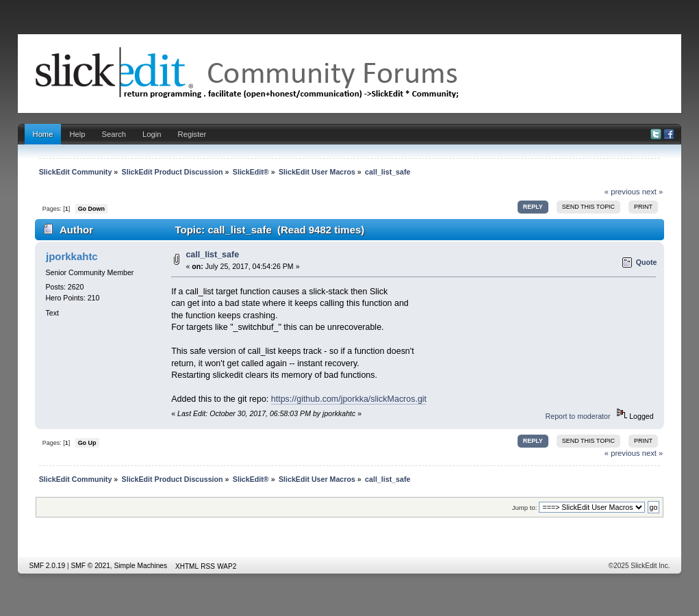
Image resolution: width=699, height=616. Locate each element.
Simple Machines (141, 566)
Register (192, 134)
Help (77, 134)
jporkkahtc (72, 256)
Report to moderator (578, 416)
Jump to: (525, 508)
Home (43, 134)
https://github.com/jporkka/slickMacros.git (349, 399)
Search (114, 134)
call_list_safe (212, 255)
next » (653, 192)
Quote (647, 262)
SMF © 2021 (91, 566)
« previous (622, 192)
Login (152, 134)
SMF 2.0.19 (48, 566)
